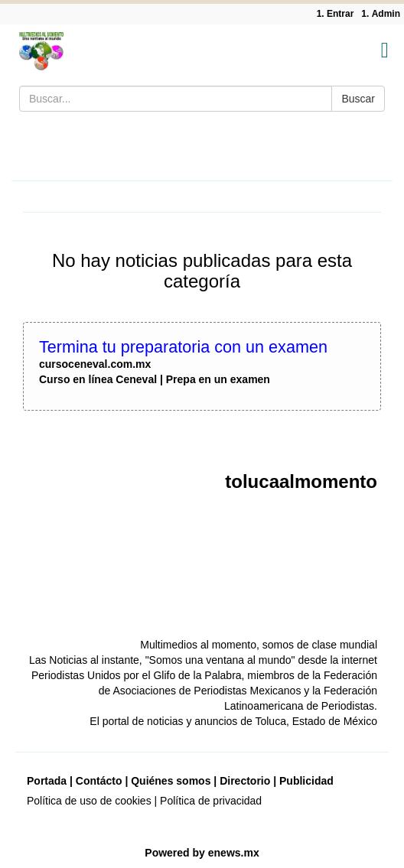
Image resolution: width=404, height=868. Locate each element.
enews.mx (234, 853)
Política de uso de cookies (89, 801)
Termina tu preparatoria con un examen (183, 347)
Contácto (99, 781)
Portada (47, 781)
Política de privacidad (211, 801)
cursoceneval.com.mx (95, 364)
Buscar (358, 99)
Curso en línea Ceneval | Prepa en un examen (155, 379)
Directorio (245, 781)
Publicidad (306, 781)
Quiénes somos (171, 781)
